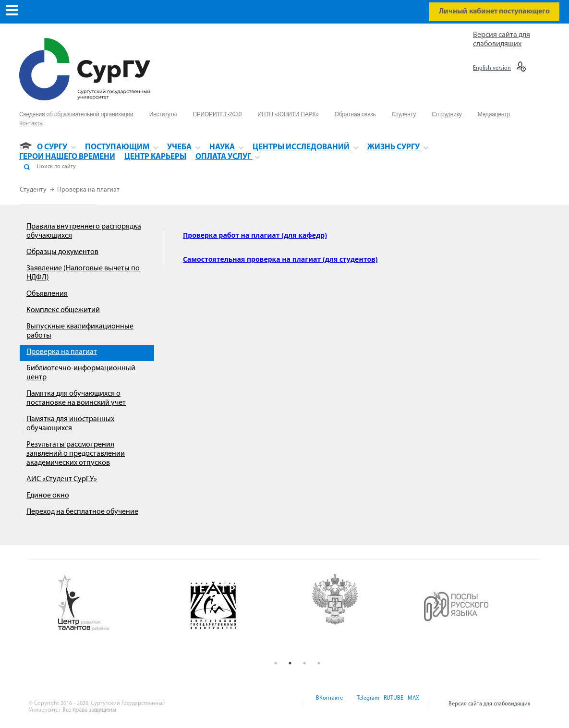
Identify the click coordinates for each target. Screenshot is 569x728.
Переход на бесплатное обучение (82, 512)
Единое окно (48, 496)
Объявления (47, 294)
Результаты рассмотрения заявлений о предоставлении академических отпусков (76, 454)
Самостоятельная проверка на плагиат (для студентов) (280, 259)
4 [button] (319, 663)
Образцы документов (62, 252)
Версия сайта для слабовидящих (490, 704)
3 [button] (304, 663)
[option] (115, 603)
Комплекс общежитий (63, 310)
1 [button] (276, 663)
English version (492, 68)
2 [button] (290, 663)
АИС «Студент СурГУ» (62, 479)
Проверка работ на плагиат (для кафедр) (255, 235)
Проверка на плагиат (88, 190)
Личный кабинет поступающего (494, 12)
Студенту (34, 190)
